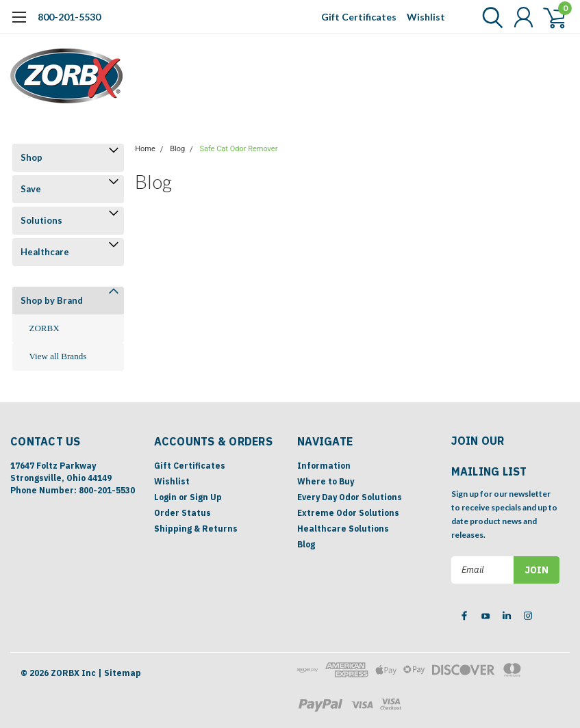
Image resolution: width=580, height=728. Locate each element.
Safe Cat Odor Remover (238, 149)
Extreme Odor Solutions (348, 513)
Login (165, 497)
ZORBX (45, 328)
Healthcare (45, 252)
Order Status (182, 513)
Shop (31, 157)
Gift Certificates (359, 17)
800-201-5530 (69, 17)
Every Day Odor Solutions (350, 497)
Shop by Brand (52, 300)
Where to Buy (326, 481)
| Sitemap (119, 673)
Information (324, 466)
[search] (489, 17)
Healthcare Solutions (343, 529)
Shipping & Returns (196, 529)
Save (31, 189)
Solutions (41, 220)
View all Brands (58, 356)
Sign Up (206, 497)
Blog (177, 149)
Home (145, 149)
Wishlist (426, 17)
